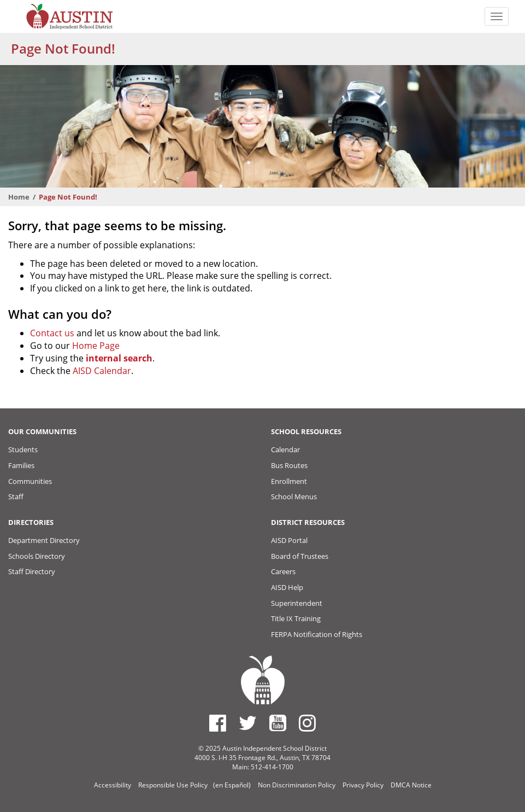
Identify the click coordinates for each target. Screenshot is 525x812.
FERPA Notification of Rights (317, 634)
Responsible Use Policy (173, 785)
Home (19, 197)
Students (23, 449)
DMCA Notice (411, 785)
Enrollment (289, 481)
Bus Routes (289, 465)
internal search (119, 358)
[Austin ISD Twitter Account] (248, 723)
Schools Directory (37, 556)
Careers (283, 571)
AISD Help (287, 587)
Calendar (285, 449)
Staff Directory (32, 571)
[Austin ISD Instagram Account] (307, 723)
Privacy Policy (363, 785)
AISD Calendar (102, 371)
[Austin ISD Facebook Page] (218, 723)
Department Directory (44, 540)
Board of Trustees (300, 556)
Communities (30, 481)
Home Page (96, 346)
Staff (16, 496)
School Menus (294, 496)
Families (21, 465)
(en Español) (232, 785)
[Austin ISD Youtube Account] (278, 723)
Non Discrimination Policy (297, 785)
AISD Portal (289, 540)
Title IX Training (296, 618)
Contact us (52, 333)
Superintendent (297, 603)
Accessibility (113, 785)
